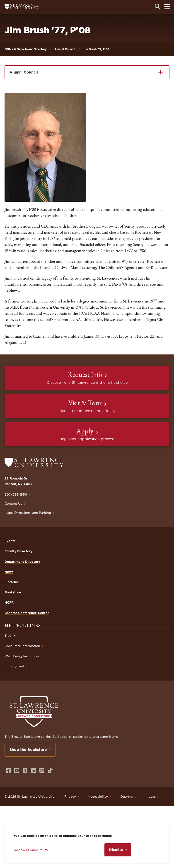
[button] (45, 147)
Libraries (12, 582)
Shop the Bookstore (28, 750)
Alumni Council (65, 49)
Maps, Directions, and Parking (28, 513)
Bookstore (13, 592)
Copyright (128, 797)
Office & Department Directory (26, 49)
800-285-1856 (16, 494)
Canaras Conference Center (27, 613)
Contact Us (13, 504)
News (9, 572)
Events (10, 541)
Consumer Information (22, 646)
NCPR (9, 602)
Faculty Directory (18, 551)
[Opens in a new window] (8, 771)
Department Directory (22, 562)
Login (153, 797)
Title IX (10, 636)
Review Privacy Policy (31, 850)
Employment (14, 666)
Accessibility (98, 797)
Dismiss (116, 850)
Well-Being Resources (22, 656)
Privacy (70, 797)
